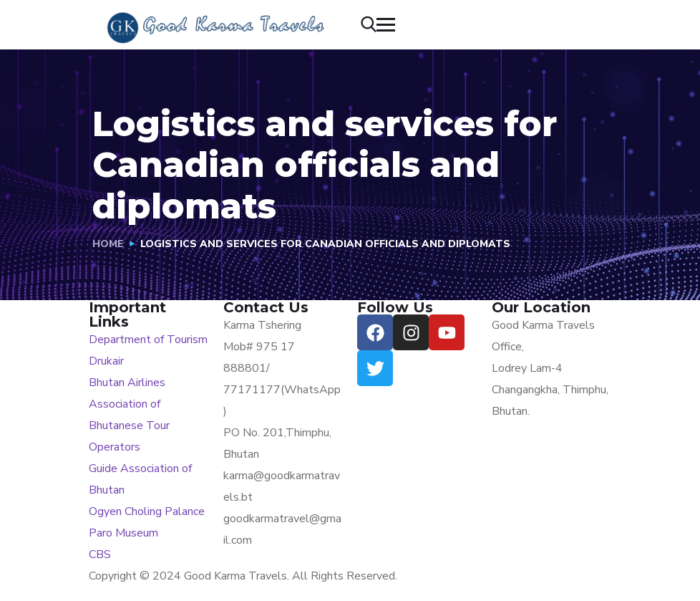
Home (108, 244)
